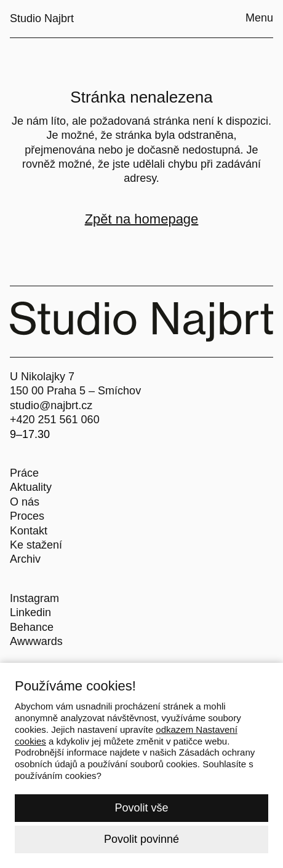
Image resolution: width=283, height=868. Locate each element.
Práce (24, 473)
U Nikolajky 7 (42, 377)
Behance (32, 627)
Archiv (25, 559)
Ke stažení (36, 545)
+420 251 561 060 (55, 420)
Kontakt (29, 531)
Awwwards (36, 641)
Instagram (34, 598)
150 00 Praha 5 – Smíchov (75, 391)
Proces (27, 516)
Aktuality (31, 487)
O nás (25, 502)
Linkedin (30, 612)
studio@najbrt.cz (51, 405)
